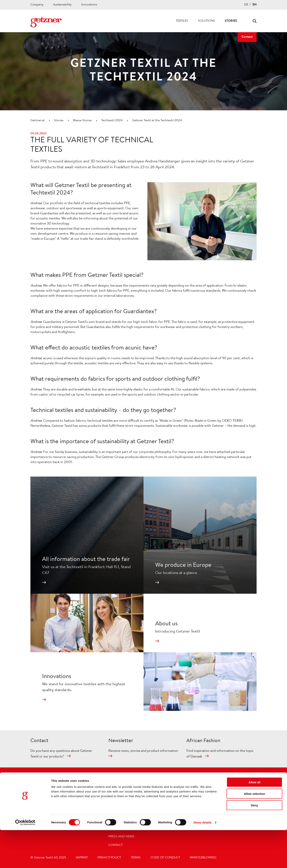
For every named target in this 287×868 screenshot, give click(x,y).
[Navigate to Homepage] (46, 22)
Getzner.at (38, 121)
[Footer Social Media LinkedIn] (219, 781)
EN (255, 5)
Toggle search (255, 21)
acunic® (194, 802)
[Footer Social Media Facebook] (199, 781)
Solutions (191, 21)
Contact (247, 37)
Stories (215, 21)
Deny (255, 843)
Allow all (255, 820)
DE (246, 5)
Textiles (166, 21)
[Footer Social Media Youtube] (209, 781)
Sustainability (62, 5)
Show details (202, 860)
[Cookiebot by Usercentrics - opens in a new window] (25, 860)
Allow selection (254, 832)
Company (37, 5)
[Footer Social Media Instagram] (189, 781)
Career (237, 21)
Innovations (89, 5)
